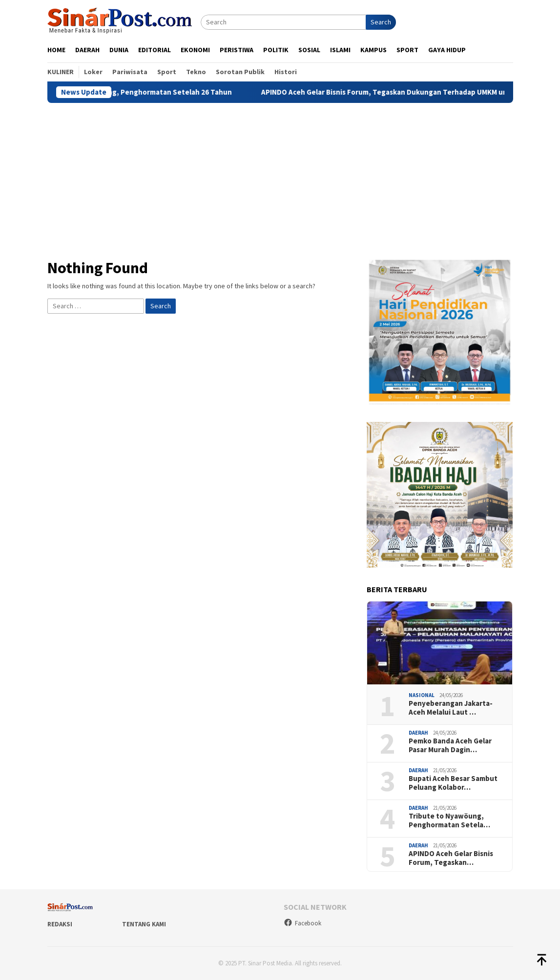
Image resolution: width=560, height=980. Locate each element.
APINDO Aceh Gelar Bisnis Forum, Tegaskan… (451, 858)
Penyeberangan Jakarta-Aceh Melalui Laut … (451, 708)
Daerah (418, 733)
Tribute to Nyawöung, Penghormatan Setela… (449, 820)
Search (381, 22)
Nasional (422, 695)
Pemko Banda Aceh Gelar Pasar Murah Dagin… (450, 745)
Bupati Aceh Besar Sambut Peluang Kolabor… (453, 783)
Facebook (302, 923)
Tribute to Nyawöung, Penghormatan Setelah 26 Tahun (149, 92)
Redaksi (60, 924)
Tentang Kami (144, 924)
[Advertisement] (280, 176)
